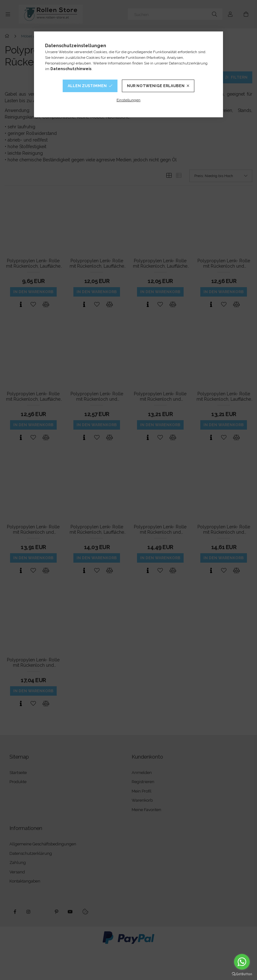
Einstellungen (128, 100)
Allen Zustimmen (87, 86)
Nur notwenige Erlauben (156, 86)
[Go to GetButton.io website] (242, 974)
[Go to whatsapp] (242, 962)
